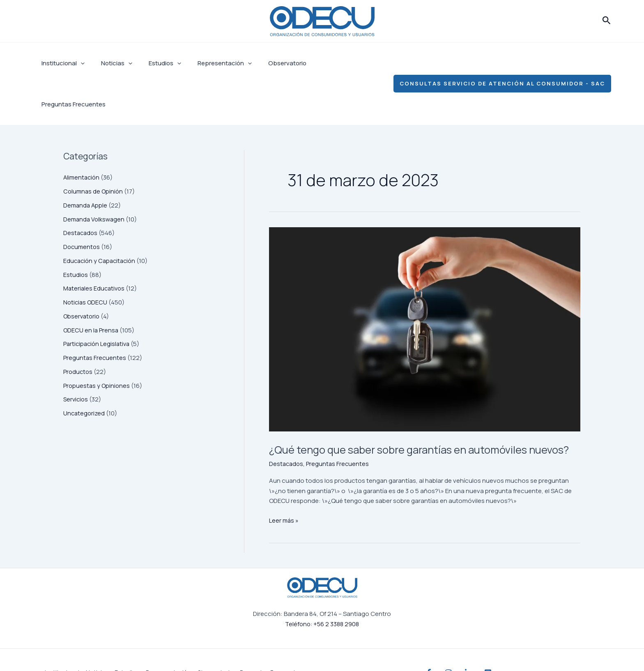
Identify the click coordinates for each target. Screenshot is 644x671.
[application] (79, 63)
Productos (78, 331)
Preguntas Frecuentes (332, 63)
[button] (607, 21)
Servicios (76, 358)
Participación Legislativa (98, 303)
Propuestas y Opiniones (97, 345)
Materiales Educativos (95, 247)
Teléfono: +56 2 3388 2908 (322, 599)
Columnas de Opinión (94, 150)
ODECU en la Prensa (91, 289)
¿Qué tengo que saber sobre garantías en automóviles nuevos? (422, 416)
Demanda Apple (86, 164)
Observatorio (269, 63)
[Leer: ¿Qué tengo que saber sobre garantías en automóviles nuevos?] (425, 288)
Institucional (61, 63)
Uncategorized (85, 372)
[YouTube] (513, 648)
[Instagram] (457, 648)
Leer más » (284, 495)
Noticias (110, 63)
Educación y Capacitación (101, 220)
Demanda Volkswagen (95, 178)
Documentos (82, 206)
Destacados (81, 192)
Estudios (155, 63)
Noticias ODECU (86, 261)
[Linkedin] (485, 648)
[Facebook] (429, 648)
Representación (210, 63)
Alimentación (82, 136)
